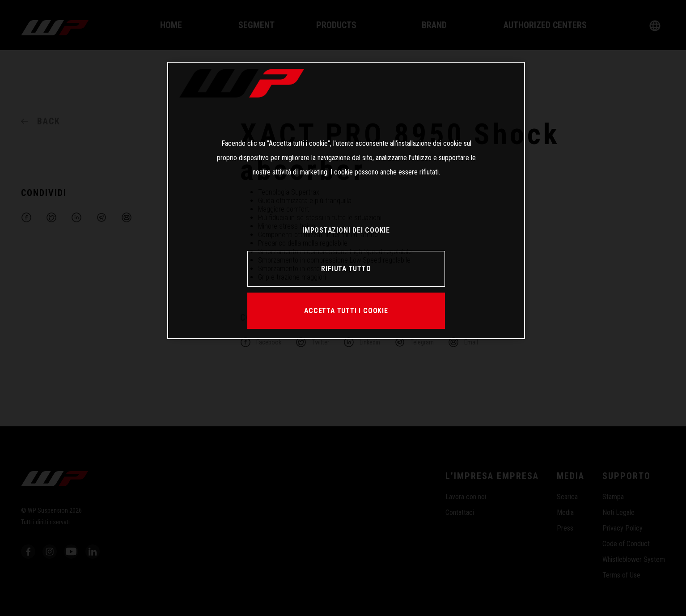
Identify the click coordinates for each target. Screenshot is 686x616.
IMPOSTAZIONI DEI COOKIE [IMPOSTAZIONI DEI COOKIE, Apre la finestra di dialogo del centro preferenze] (346, 230)
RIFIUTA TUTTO (346, 269)
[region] (346, 200)
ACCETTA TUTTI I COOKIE (346, 311)
